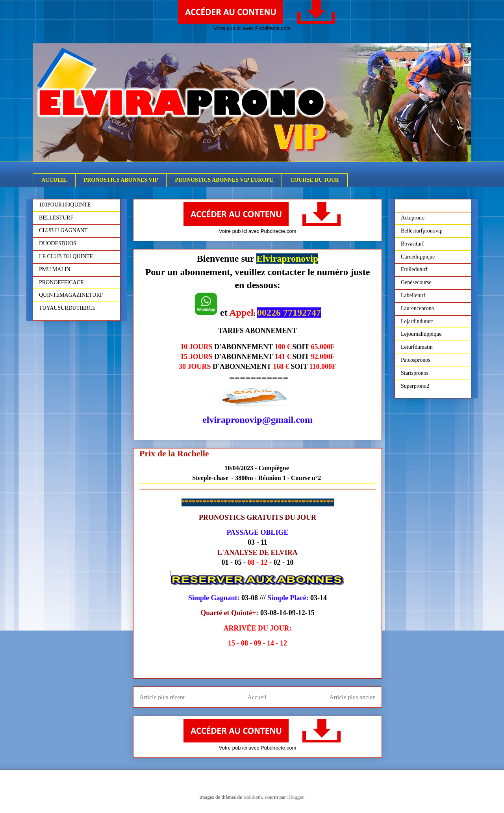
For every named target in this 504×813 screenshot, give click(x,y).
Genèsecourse (416, 282)
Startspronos (415, 373)
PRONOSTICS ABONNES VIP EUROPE (224, 180)
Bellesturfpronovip (422, 231)
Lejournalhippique (421, 334)
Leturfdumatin (417, 347)
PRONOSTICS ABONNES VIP (121, 180)
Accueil (257, 697)
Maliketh (253, 797)
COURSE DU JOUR (315, 180)
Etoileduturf (414, 269)
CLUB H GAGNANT (63, 230)
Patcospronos (416, 360)
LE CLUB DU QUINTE (66, 256)
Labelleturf (413, 295)
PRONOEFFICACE (61, 282)
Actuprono (413, 218)
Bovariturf (412, 244)
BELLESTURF (56, 218)
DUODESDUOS (58, 243)
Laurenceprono (418, 308)
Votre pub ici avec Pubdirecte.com (252, 28)
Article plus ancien (352, 697)
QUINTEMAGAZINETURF (71, 295)
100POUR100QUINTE (65, 205)
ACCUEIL (54, 180)
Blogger (295, 797)
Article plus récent (162, 697)
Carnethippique (418, 257)
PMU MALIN (55, 269)
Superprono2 (415, 386)
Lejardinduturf (417, 321)
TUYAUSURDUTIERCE (67, 308)
